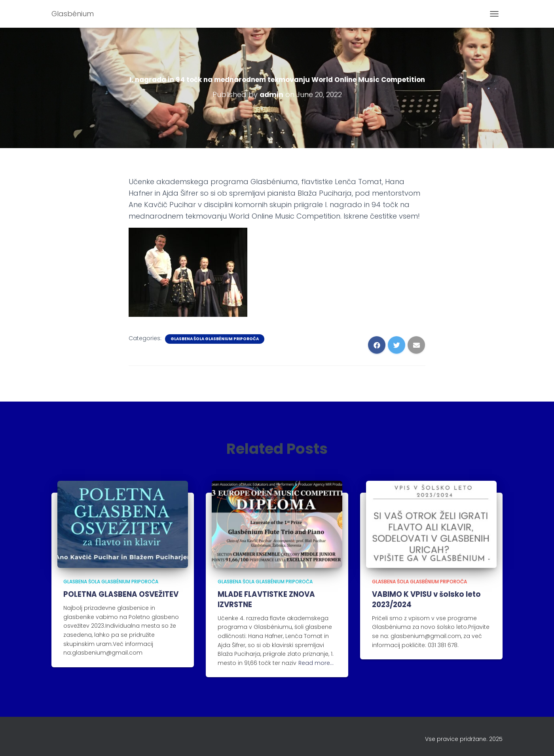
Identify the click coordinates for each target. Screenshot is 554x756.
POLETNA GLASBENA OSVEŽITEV (120, 594)
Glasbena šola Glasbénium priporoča (215, 339)
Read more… (316, 662)
